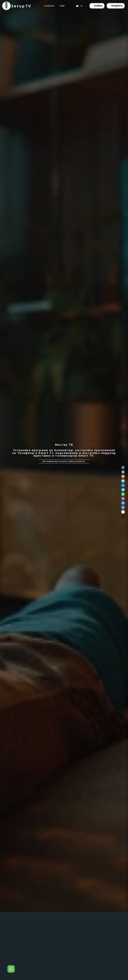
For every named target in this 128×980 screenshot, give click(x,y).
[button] (73, 6)
